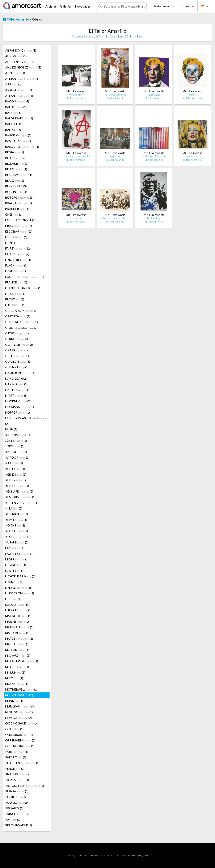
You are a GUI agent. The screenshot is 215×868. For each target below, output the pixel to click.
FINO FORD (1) (18, 260)
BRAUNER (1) (18, 209)
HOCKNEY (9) (18, 401)
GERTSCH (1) (18, 316)
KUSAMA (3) (17, 542)
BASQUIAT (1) (22, 147)
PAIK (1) (17, 752)
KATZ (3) (14, 463)
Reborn (192, 95)
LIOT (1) (13, 599)
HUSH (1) (11, 429)
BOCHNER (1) (17, 192)
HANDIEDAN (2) (16, 378)
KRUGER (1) (18, 537)
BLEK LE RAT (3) (16, 186)
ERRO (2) (19, 226)
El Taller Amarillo (16, 19)
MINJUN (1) (15, 672)
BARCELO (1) (18, 135)
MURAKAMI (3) (20, 706)
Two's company (76, 95)
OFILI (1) (14, 729)
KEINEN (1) (16, 474)
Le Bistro (115, 156)
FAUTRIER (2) (17, 254)
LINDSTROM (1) (20, 593)
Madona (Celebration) (154, 156)
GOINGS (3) (17, 339)
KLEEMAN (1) (17, 514)
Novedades (83, 6)
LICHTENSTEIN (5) (20, 576)
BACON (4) (17, 101)
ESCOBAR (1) (19, 231)
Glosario (131, 855)
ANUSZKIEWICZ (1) (23, 67)
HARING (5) (16, 384)
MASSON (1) (17, 633)
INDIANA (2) (18, 435)
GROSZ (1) (17, 356)
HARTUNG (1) (18, 390)
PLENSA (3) (17, 791)
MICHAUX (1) (18, 655)
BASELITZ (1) (18, 141)
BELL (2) (15, 158)
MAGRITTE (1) (18, 616)
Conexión (187, 6)
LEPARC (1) (16, 565)
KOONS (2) (15, 525)
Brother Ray (154, 218)
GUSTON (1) (17, 367)
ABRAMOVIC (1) (21, 50)
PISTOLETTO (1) (25, 786)
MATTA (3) (17, 644)
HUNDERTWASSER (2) (27, 421)
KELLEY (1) (16, 480)
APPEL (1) (15, 73)
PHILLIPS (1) (17, 774)
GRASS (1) (16, 350)
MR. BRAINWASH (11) (20, 695)
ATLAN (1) (19, 96)
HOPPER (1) (18, 412)
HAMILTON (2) (20, 373)
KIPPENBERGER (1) (22, 503)
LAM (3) (15, 548)
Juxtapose (76, 218)
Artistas (51, 6)
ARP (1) (13, 84)
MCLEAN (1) (18, 650)
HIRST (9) (16, 395)
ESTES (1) (16, 237)
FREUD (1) (16, 294)
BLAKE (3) (15, 180)
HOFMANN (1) (20, 407)
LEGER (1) (17, 559)
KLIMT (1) (16, 520)
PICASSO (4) (17, 780)
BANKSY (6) (13, 130)
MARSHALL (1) (19, 627)
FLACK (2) (16, 265)
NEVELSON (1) (19, 712)
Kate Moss (192, 156)
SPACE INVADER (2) (19, 825)
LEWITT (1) (15, 571)
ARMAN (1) (23, 79)
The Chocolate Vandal (115, 95)
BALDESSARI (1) (19, 118)
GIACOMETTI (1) (22, 322)
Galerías (66, 6)
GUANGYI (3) (18, 362)
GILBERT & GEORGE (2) (21, 328)
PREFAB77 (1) (14, 808)
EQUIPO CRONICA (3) (20, 220)
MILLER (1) (17, 667)
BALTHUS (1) (14, 124)
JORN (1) (15, 446)
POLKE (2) (16, 797)
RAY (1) (13, 819)
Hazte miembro (163, 6)
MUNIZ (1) (14, 701)
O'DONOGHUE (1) (21, 723)
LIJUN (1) (14, 582)
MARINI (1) (17, 622)
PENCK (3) (15, 769)
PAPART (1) (16, 757)
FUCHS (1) (15, 305)
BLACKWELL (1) (19, 175)
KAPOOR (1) (17, 457)
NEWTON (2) (18, 718)
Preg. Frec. (143, 855)
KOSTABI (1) (17, 531)
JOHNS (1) (16, 440)
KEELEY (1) (15, 469)
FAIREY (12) (18, 248)
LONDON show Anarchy (76, 156)
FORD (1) (16, 271)
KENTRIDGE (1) (20, 497)
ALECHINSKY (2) (20, 62)
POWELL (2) (16, 803)
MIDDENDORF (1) (22, 661)
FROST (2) (15, 299)
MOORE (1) (17, 684)
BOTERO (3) (19, 197)
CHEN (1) (14, 214)
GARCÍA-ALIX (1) (21, 311)
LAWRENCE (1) (19, 554)
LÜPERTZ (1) (18, 610)
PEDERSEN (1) (22, 763)
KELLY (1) (17, 486)
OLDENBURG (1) (20, 735)
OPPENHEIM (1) (20, 740)
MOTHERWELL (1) (21, 689)
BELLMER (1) (17, 164)
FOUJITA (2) (25, 277)
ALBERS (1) (16, 56)
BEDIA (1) (15, 152)
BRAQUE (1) (19, 203)
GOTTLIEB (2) (19, 345)
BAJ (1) (14, 113)
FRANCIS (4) (16, 282)
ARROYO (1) (19, 90)
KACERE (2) (16, 452)
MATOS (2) (19, 638)
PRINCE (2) (17, 814)
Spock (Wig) (154, 95)
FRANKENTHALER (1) (23, 288)
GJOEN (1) (17, 333)
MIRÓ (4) (14, 678)
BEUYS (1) (16, 169)
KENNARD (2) (19, 491)
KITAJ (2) (14, 508)
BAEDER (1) (16, 107)
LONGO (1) (17, 605)
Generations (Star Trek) (115, 218)
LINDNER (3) (18, 588)
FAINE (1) (11, 243)
